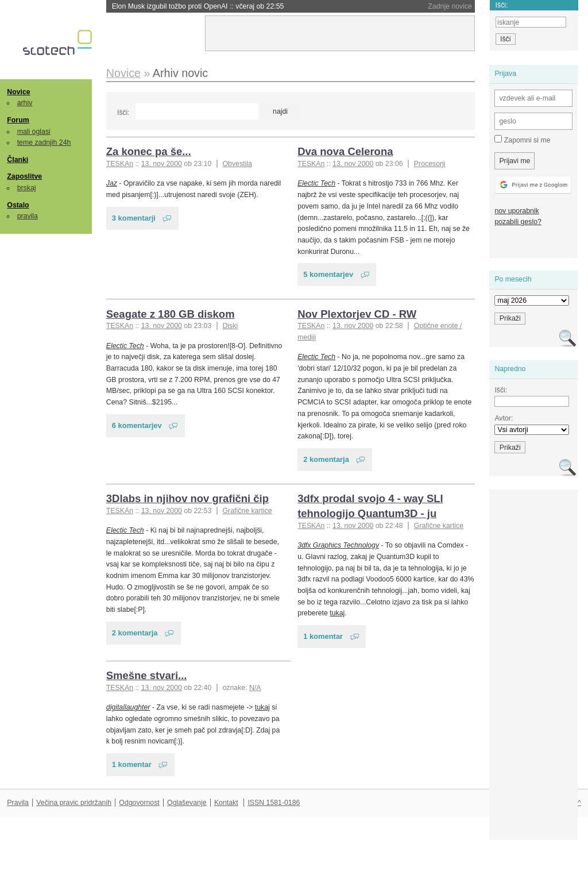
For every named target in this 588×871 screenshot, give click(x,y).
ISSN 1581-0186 (274, 803)
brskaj (27, 188)
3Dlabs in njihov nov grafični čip (187, 498)
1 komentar (323, 636)
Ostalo (18, 205)
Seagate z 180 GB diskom (171, 314)
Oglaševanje (187, 803)
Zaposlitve (24, 176)
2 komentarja (326, 459)
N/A (255, 688)
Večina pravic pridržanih (74, 803)
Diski (230, 326)
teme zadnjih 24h (44, 142)
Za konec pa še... (149, 151)
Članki (18, 160)
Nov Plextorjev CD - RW (357, 314)
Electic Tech (316, 183)
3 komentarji (134, 218)
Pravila (18, 803)
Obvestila (237, 164)
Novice (18, 92)
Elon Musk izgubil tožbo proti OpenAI (198, 6)
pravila (28, 216)
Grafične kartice (247, 511)
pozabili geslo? (518, 222)
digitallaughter (128, 707)
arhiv (25, 103)
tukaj (337, 613)
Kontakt (226, 803)
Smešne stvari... (147, 675)
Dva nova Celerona (345, 151)
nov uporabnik (517, 211)
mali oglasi (34, 132)
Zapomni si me (522, 140)
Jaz (112, 183)
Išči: (123, 113)
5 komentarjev (328, 274)
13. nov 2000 (162, 164)
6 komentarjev (137, 425)
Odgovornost (139, 803)
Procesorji (430, 164)
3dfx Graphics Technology (338, 545)
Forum (18, 120)
